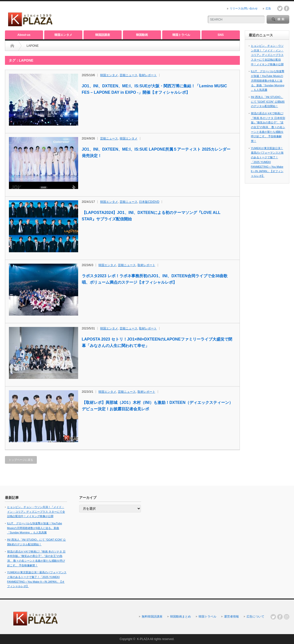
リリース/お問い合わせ (244, 8)
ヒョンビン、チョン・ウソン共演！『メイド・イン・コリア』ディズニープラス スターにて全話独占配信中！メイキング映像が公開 (267, 55)
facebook (287, 8)
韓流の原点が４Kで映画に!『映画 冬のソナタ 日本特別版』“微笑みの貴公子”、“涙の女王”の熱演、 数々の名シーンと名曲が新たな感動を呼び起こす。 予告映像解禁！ (268, 127)
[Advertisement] (142, 16)
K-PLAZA (143, 639)
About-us (24, 35)
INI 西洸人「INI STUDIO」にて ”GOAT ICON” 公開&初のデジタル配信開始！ (268, 102)
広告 (268, 8)
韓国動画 (142, 35)
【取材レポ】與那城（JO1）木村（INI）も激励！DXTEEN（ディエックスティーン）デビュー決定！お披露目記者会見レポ (158, 406)
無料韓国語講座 (152, 617)
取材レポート (148, 75)
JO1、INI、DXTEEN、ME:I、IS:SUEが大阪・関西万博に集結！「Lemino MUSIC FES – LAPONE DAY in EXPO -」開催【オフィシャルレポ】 (155, 89)
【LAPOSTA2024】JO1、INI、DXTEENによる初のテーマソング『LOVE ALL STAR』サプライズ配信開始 (151, 216)
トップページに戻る (21, 460)
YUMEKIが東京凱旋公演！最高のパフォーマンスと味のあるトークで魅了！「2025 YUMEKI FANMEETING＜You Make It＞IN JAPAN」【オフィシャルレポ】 (267, 162)
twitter (280, 8)
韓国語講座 (103, 35)
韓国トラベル (181, 35)
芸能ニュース (129, 75)
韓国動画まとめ (181, 617)
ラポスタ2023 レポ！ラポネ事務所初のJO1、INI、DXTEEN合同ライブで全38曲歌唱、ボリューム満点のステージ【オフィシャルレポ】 (155, 279)
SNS (221, 35)
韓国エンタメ (63, 35)
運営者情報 (231, 617)
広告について (255, 617)
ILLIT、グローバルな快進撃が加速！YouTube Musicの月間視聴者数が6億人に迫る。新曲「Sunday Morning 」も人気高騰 (268, 80)
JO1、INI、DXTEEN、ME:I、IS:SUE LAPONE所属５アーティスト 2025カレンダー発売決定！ (156, 152)
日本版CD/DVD (149, 202)
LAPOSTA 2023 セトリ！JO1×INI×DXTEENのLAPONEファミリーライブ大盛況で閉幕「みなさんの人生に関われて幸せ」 (157, 342)
